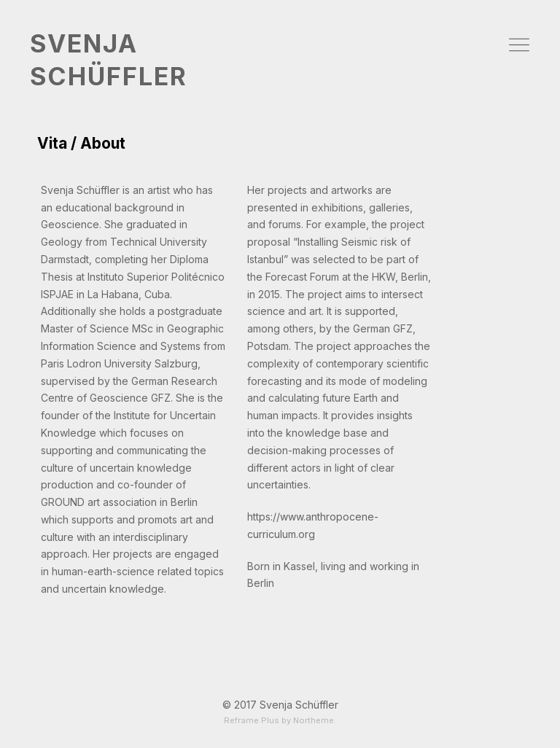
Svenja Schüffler (299, 705)
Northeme (314, 720)
